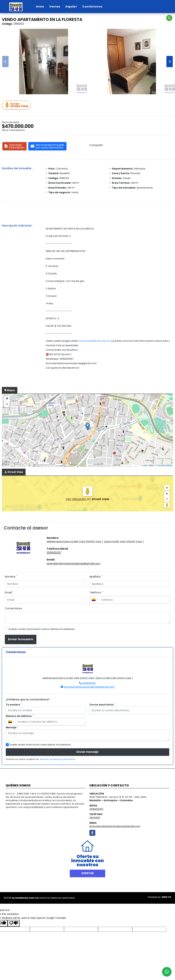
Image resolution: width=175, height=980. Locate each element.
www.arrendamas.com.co (94, 341)
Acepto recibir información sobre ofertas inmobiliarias (42, 629)
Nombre (11, 577)
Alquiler (71, 7)
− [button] (7, 405)
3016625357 (54, 553)
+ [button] (7, 399)
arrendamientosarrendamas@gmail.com (74, 563)
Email (9, 592)
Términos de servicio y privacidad (57, 759)
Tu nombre (14, 705)
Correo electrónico (102, 705)
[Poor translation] (14, 923)
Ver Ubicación (76, 499)
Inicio (40, 7)
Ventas (55, 7)
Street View (17, 105)
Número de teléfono (19, 716)
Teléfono (96, 592)
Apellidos (96, 577)
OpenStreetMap (165, 465)
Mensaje (12, 727)
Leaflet (144, 465)
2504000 (95, 818)
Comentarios (13, 608)
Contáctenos (92, 7)
